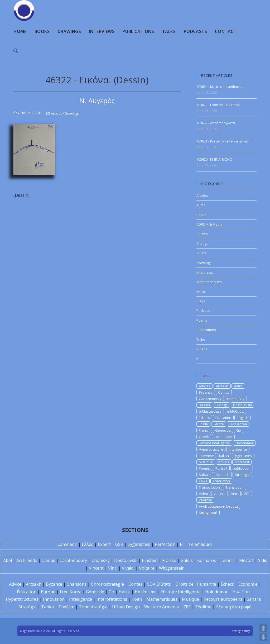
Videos (202, 349)
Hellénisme (146, 592)
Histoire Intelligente (214, 443)
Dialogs (202, 244)
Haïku (124, 592)
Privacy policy (240, 631)
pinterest (242, 462)
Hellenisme (223, 437)
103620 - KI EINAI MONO (214, 159)
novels (224, 462)
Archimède (27, 560)
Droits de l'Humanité (196, 584)
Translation (235, 487)
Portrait (221, 468)
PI (182, 544)
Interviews (205, 272)
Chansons (77, 584)
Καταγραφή (208, 513)
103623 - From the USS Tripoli (218, 105)
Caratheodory (210, 399)
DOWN (263, 637)
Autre (238, 386)
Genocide (223, 430)
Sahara (205, 475)
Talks (201, 340)
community (236, 399)
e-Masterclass (210, 411)
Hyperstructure (211, 449)
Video (203, 494)
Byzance (206, 392)
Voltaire (147, 568)
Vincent (220, 494)
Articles (56, 114)
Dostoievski (242, 405)
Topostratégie (93, 607)
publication (242, 468)
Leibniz (228, 560)
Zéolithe (203, 607)
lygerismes (243, 456)
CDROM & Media (209, 224)
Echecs (204, 418)
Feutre (219, 424)
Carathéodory (73, 560)
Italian (224, 456)
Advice (15, 584)
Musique (206, 462)
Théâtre (66, 607)
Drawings (72, 114)
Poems (202, 320)
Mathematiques (209, 282)
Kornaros (207, 560)
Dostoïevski (126, 560)
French (204, 430)
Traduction (221, 481)
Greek (204, 437)
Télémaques (200, 544)
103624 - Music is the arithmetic (220, 87)
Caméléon (67, 544)
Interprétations (112, 599)
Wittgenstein (172, 568)
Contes (202, 234)
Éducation (27, 592)
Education (223, 418)
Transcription (209, 487)
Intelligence (238, 449)
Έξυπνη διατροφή (234, 607)
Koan (137, 599)
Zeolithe (205, 500)
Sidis (263, 560)
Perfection (165, 544)
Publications (206, 330)
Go (239, 430)
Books (201, 215)
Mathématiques (162, 599)
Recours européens (223, 599)
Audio (201, 205)
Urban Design (126, 607)
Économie (248, 584)
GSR (119, 544)
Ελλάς (88, 544)
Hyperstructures (22, 599)
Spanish (223, 475)
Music (201, 292)
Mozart (246, 560)
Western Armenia (161, 607)
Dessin (204, 405)
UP (263, 628)
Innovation (54, 599)
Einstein (150, 560)
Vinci (235, 494)
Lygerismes (139, 544)
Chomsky (101, 560)
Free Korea (238, 424)
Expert (104, 544)
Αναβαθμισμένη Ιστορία (218, 506)
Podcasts (204, 311)
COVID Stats (159, 584)
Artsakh (222, 386)
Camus (224, 392)
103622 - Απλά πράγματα (216, 123)
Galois (187, 560)
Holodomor (244, 443)
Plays (201, 301)
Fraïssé (169, 560)
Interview (206, 456)
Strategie (242, 475)
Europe (48, 592)
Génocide (95, 592)
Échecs (227, 584)
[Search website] (16, 51)
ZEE (247, 494)
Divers (202, 253)
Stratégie (28, 607)
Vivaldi (128, 568)
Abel (8, 560)
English (243, 418)
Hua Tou (241, 592)
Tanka (47, 607)
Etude (203, 424)
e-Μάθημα (235, 411)
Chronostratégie (107, 584)
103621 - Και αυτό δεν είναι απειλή (223, 141)
